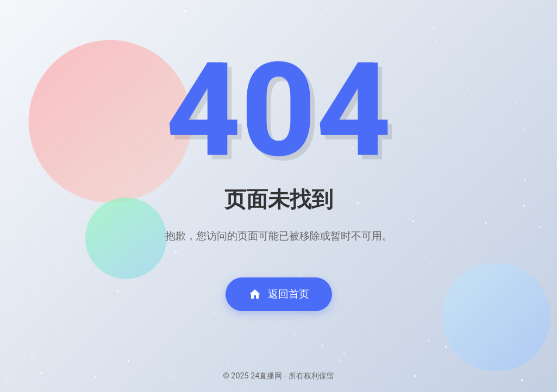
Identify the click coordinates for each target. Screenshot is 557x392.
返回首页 (279, 294)
